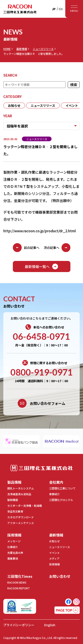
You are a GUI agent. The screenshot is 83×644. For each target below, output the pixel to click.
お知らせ (14, 105)
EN (61, 9)
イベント (72, 105)
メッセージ (14, 541)
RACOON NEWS (17, 582)
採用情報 (14, 535)
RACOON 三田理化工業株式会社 (20, 9)
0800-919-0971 (41, 372)
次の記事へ (57, 248)
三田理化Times (20, 576)
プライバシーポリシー (19, 625)
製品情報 (14, 482)
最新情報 (22, 49)
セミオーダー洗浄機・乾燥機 (25, 506)
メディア (54, 558)
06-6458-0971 (41, 336)
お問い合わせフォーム (41, 403)
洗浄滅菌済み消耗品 (19, 494)
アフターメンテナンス (21, 523)
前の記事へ (26, 248)
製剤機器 (13, 500)
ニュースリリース (43, 49)
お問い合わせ (60, 576)
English (50, 625)
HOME (7, 49)
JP (54, 9)
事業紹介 (54, 494)
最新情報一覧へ (42, 266)
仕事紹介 (13, 547)
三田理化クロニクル (61, 500)
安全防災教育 (15, 511)
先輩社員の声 (15, 553)
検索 (74, 85)
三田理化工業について (62, 488)
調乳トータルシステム (21, 488)
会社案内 (56, 482)
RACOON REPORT (19, 588)
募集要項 (13, 558)
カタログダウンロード (21, 517)
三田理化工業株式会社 (41, 468)
